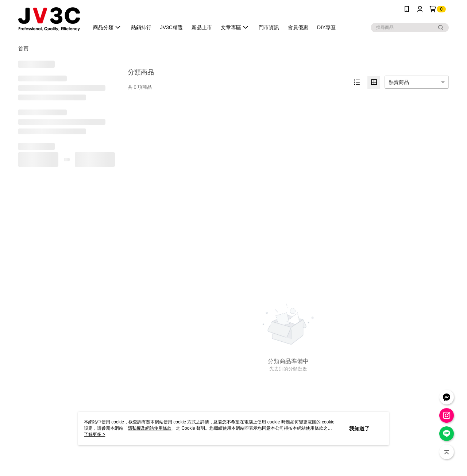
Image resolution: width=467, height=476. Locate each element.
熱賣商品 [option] (399, 82)
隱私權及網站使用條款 (150, 428)
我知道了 (359, 429)
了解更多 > (94, 434)
